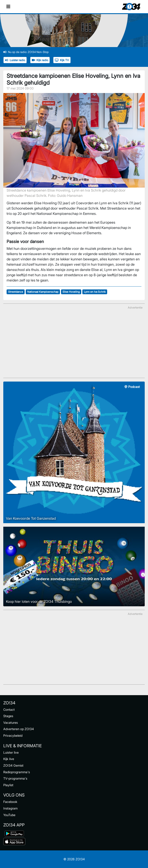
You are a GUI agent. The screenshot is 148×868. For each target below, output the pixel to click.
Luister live (11, 752)
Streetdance (16, 292)
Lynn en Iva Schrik (95, 292)
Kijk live (9, 759)
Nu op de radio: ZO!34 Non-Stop (26, 52)
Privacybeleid (13, 736)
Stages (8, 716)
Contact (9, 710)
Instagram (10, 808)
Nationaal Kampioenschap (43, 292)
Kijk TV (62, 60)
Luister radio (15, 60)
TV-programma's (15, 778)
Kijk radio (40, 60)
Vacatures (11, 723)
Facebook (10, 802)
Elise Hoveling (71, 292)
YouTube (9, 815)
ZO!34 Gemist (13, 765)
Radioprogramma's (17, 772)
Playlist (8, 785)
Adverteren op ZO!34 (19, 729)
